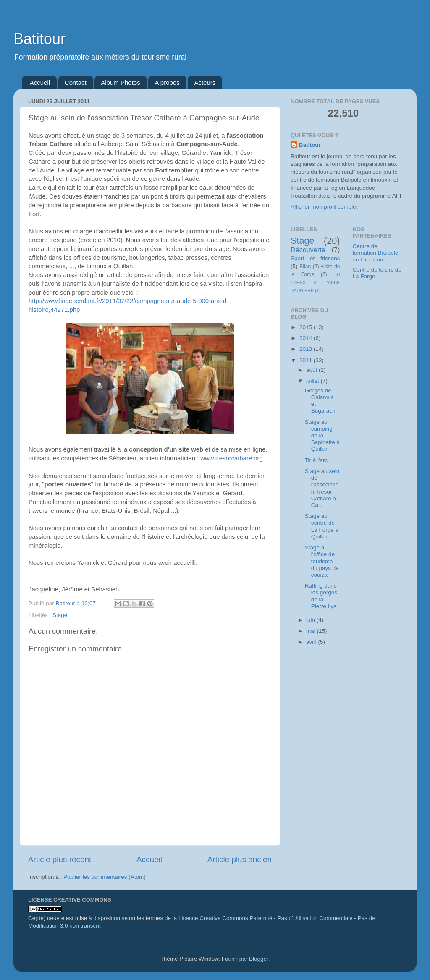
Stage (60, 615)
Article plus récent (60, 859)
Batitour (39, 39)
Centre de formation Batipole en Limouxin (376, 253)
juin (311, 620)
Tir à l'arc (316, 460)
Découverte (308, 250)
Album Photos (120, 82)
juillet (313, 381)
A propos (167, 82)
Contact (76, 82)
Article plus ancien (240, 859)
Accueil (40, 82)
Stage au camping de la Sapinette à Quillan (322, 436)
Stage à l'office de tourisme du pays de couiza (322, 561)
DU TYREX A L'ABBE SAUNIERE (315, 282)
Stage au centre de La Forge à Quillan (322, 526)
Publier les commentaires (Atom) (105, 877)
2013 (307, 349)
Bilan (305, 267)
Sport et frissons (315, 258)
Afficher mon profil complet (324, 207)
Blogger (259, 959)
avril (312, 642)
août (312, 370)
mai (312, 631)
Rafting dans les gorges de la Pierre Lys (321, 596)
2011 (307, 360)
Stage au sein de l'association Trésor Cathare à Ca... (322, 488)
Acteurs (205, 82)
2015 (307, 327)
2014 (307, 338)
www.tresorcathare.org (232, 458)
